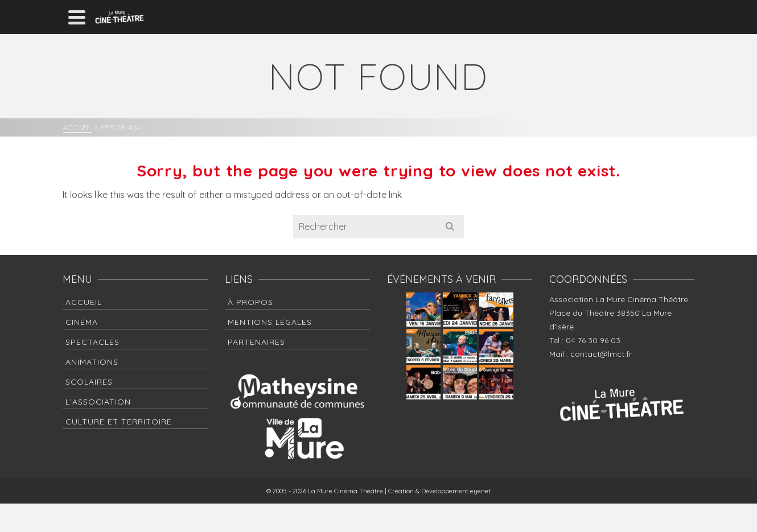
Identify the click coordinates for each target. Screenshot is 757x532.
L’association (98, 402)
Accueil (84, 302)
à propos (250, 302)
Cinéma (82, 322)
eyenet (480, 491)
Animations (92, 362)
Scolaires (89, 382)
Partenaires (256, 342)
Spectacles (92, 342)
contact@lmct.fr (601, 354)
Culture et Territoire (119, 422)
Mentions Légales (270, 322)
